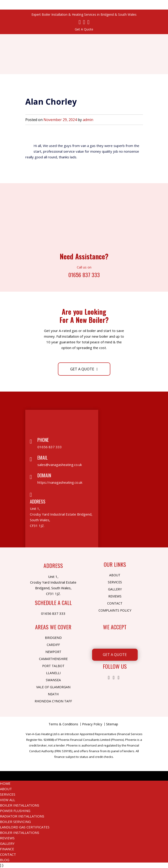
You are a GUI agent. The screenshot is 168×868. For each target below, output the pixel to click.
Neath (53, 694)
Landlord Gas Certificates (25, 827)
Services (115, 582)
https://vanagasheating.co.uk (60, 482)
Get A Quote (84, 29)
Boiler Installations (20, 805)
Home (5, 783)
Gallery (115, 589)
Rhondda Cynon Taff (53, 701)
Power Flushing (15, 811)
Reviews (115, 596)
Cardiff (53, 645)
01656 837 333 (84, 274)
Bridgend (53, 638)
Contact (115, 603)
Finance (7, 849)
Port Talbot (53, 666)
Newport (53, 652)
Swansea (53, 680)
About (115, 575)
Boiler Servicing (15, 822)
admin (88, 120)
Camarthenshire (53, 659)
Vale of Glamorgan (53, 687)
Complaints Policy (115, 610)
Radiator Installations (22, 816)
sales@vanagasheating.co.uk (60, 465)
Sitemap (112, 724)
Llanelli (53, 673)
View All (8, 800)
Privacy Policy (92, 724)
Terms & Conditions (63, 724)
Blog (5, 860)
